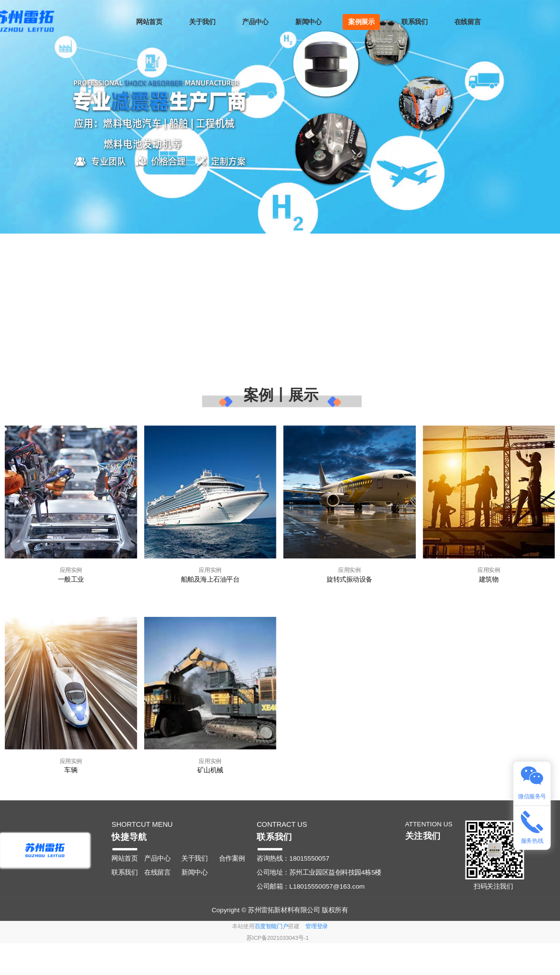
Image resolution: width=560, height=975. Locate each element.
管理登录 (316, 927)
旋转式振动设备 (349, 578)
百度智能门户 (272, 927)
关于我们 (209, 22)
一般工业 (71, 578)
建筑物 (489, 578)
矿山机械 (210, 770)
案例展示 (368, 22)
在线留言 (474, 22)
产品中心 (262, 22)
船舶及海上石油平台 (210, 578)
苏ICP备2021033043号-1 (278, 938)
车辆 (71, 770)
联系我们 (421, 22)
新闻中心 (315, 22)
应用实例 (71, 570)
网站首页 (156, 22)
